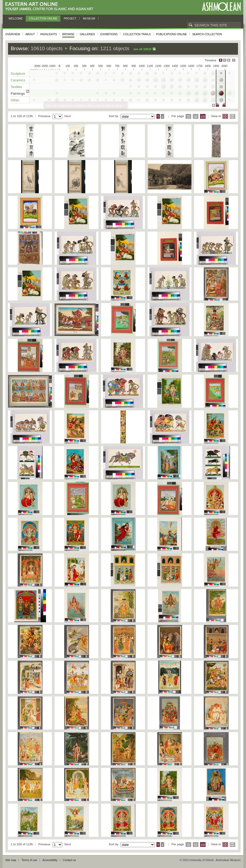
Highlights (49, 34)
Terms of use (29, 860)
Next (68, 116)
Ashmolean (221, 7)
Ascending (158, 116)
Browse (68, 34)
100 (203, 117)
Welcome (16, 19)
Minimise (225, 60)
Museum (89, 19)
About (30, 34)
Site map (11, 860)
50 (196, 117)
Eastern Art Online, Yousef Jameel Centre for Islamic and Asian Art (51, 7)
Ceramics (18, 80)
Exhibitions (109, 34)
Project (70, 19)
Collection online (43, 19)
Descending (162, 116)
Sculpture (18, 74)
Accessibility (50, 860)
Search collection (207, 34)
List (232, 116)
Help (234, 60)
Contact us (69, 860)
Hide (229, 60)
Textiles (16, 87)
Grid (225, 116)
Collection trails (137, 34)
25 (189, 117)
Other (15, 100)
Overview (13, 34)
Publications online (172, 34)
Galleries (87, 34)
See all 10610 (142, 49)
